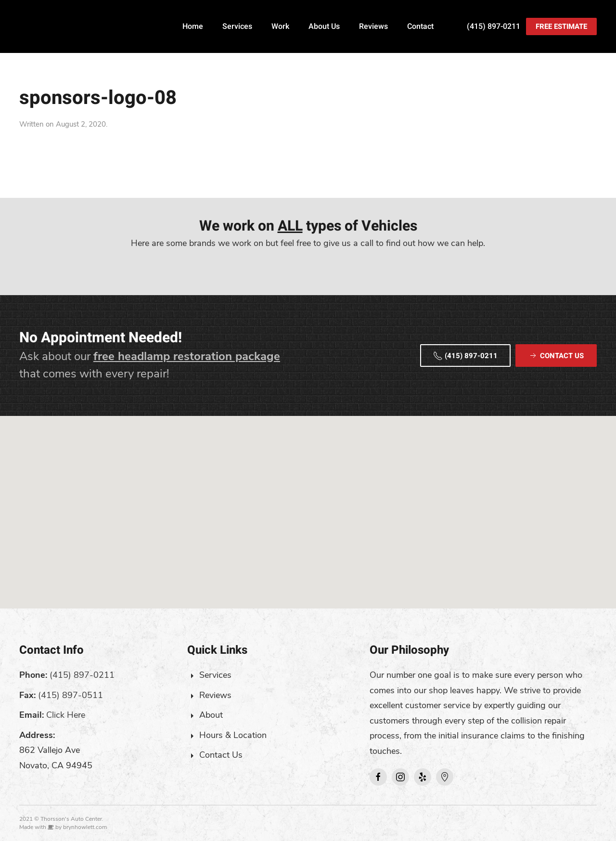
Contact (420, 26)
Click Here (66, 715)
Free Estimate (561, 26)
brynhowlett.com (85, 827)
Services (237, 26)
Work (280, 26)
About (211, 715)
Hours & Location (233, 735)
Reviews (373, 26)
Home (193, 26)
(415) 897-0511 (71, 695)
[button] (308, 503)
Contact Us (221, 755)
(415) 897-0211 (494, 26)
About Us (324, 26)
